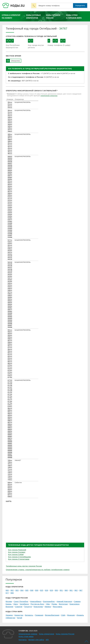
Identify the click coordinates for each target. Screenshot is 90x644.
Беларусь (29, 615)
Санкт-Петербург (21, 601)
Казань (9, 604)
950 (56, 590)
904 (22, 590)
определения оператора (49, 96)
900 (7, 590)
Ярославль (58, 607)
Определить (80, 5)
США (63, 615)
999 (12, 593)
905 (27, 590)
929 (51, 590)
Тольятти (28, 607)
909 (37, 590)
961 (71, 590)
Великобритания (52, 615)
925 (42, 590)
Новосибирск (36, 601)
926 (47, 590)
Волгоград (63, 604)
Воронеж (9, 607)
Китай (20, 618)
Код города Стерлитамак (19, 559)
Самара (77, 601)
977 (7, 593)
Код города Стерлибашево (20, 557)
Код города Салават (17, 552)
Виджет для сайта (36, 640)
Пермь (54, 604)
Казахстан (19, 615)
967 (81, 590)
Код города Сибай (16, 554)
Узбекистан (10, 618)
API (47, 640)
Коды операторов (47, 634)
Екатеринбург (49, 601)
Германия (39, 615)
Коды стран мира (26, 636)
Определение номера (28, 634)
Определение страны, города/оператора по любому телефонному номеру (38, 570)
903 (17, 590)
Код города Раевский (17, 550)
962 (76, 590)
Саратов (19, 607)
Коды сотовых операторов (33, 16)
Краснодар (38, 607)
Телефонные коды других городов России (24, 566)
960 (66, 590)
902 (12, 590)
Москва (9, 601)
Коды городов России (53, 16)
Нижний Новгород (64, 601)
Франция (71, 615)
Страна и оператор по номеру (11, 16)
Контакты (23, 640)
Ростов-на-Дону (37, 604)
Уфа (48, 604)
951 (61, 590)
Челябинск (24, 604)
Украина (9, 615)
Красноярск (75, 604)
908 (32, 590)
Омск (16, 604)
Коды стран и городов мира (74, 16)
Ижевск (48, 607)
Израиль (80, 615)
